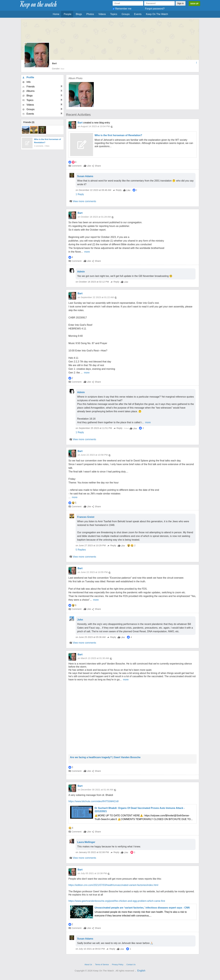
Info (26, 82)
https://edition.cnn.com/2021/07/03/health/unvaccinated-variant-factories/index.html (113, 885)
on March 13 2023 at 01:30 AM (93, 658)
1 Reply (80, 194)
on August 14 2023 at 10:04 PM (94, 126)
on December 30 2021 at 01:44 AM (95, 790)
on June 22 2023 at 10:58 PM (93, 455)
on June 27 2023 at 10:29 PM (91, 545)
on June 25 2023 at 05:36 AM (91, 637)
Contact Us (131, 965)
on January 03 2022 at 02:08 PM (93, 852)
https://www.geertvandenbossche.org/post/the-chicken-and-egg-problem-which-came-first (117, 901)
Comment (75, 166)
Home (56, 14)
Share (96, 166)
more (87, 252)
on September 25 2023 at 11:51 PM (94, 428)
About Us (88, 965)
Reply (117, 190)
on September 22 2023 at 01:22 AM (96, 297)
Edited (126, 428)
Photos (90, 14)
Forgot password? (155, 9)
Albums (42, 91)
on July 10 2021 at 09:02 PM (91, 949)
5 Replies (81, 550)
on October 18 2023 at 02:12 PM (93, 282)
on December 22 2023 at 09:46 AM (94, 190)
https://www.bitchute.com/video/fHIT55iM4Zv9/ (94, 801)
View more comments (84, 201)
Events (138, 14)
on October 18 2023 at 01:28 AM (94, 217)
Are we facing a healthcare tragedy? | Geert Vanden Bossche (105, 757)
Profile (28, 77)
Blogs (79, 14)
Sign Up (194, 4)
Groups (126, 14)
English (141, 971)
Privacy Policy (118, 965)
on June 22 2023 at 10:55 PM (93, 572)
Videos (102, 14)
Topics (114, 14)
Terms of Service (102, 965)
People (68, 14)
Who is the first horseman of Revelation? (118, 135)
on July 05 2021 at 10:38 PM (92, 873)
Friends (42, 86)
